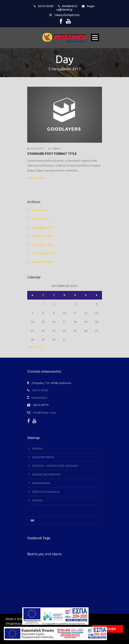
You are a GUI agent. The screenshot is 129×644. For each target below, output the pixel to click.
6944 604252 (39, 398)
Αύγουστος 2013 (43, 262)
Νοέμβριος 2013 (43, 236)
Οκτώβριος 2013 (43, 245)
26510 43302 (46, 6)
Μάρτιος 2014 (41, 219)
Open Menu (95, 37)
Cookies (37, 500)
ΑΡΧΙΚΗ (37, 448)
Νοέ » (39, 347)
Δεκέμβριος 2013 (43, 227)
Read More (36, 178)
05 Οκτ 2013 (37, 149)
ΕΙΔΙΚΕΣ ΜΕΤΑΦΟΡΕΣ (46, 474)
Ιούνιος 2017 (40, 210)
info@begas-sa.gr (44, 412)
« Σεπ (31, 347)
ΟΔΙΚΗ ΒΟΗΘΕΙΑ (43, 457)
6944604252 (70, 6)
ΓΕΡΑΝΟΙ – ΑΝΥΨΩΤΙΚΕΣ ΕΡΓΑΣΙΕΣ (55, 466)
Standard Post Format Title (52, 154)
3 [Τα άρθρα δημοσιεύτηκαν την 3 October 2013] (64, 304)
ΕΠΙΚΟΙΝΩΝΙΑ (41, 483)
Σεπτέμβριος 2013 (44, 253)
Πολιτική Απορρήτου (46, 492)
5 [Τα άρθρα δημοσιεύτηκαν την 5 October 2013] (86, 304)
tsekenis (56, 149)
